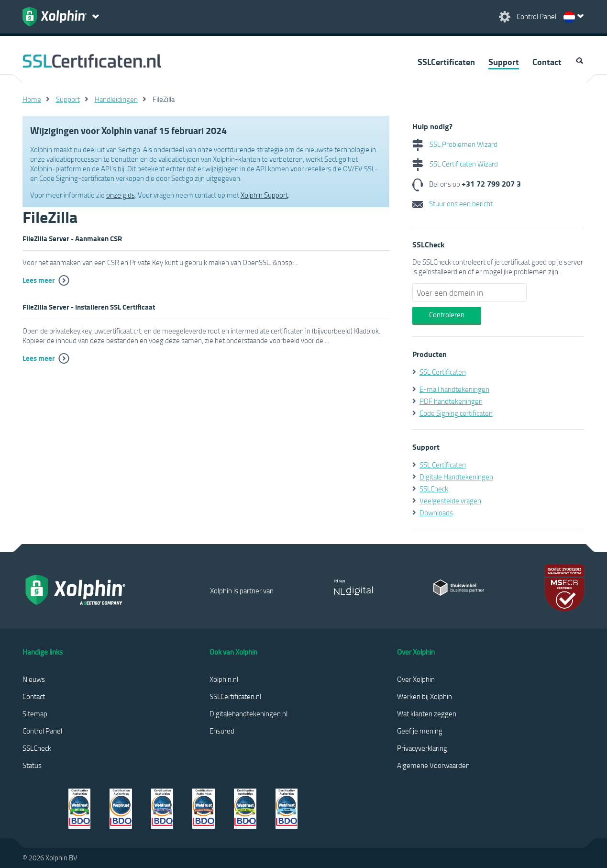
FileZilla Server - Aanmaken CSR (72, 238)
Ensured (222, 731)
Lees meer (39, 280)
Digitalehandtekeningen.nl (248, 713)
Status (32, 765)
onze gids (121, 195)
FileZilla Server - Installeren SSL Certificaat (89, 307)
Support (504, 62)
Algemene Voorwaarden (433, 765)
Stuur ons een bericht (452, 203)
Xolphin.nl (224, 679)
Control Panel (42, 731)
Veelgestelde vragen (450, 501)
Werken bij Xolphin (425, 696)
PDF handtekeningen (451, 401)
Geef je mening (420, 731)
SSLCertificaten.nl (235, 696)
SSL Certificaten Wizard (455, 164)
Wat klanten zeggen (427, 713)
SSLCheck (434, 489)
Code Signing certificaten (456, 413)
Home (32, 99)
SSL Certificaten (443, 372)
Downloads (436, 512)
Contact (547, 62)
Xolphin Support (264, 195)
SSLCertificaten (446, 62)
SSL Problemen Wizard (455, 144)
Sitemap (35, 713)
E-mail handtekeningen (454, 389)
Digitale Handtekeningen (456, 477)
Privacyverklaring (422, 748)
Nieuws (34, 679)
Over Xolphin (416, 679)
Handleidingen (116, 99)
